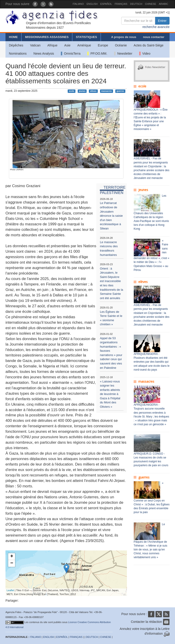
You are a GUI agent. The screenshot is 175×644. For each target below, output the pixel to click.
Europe (103, 45)
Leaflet (10, 590)
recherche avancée (156, 27)
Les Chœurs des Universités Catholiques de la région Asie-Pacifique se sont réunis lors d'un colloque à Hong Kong (151, 212)
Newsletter (123, 53)
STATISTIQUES (86, 37)
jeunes (82, 91)
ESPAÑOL (106, 4)
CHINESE (151, 4)
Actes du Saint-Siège (149, 45)
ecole (72, 91)
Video (145, 53)
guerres (120, 91)
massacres (107, 91)
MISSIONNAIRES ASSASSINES (47, 37)
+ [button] (12, 557)
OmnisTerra (71, 53)
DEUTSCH (136, 4)
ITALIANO (78, 4)
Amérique (84, 45)
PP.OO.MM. (97, 53)
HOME (13, 37)
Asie (67, 45)
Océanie (121, 45)
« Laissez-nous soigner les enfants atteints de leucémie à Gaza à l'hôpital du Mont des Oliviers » (110, 394)
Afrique (52, 45)
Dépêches (16, 45)
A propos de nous (124, 37)
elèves (93, 91)
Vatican (35, 45)
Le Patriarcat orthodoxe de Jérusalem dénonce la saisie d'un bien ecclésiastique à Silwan (111, 216)
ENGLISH (92, 4)
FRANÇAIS (121, 4)
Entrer (162, 21)
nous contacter (154, 37)
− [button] (12, 563)
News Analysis (44, 53)
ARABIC (163, 4)
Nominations (18, 53)
